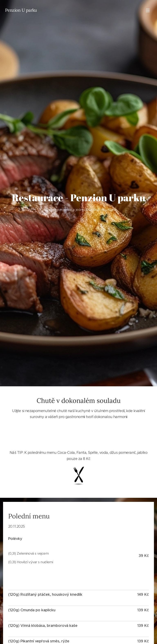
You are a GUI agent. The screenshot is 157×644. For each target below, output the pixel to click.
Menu (148, 10)
